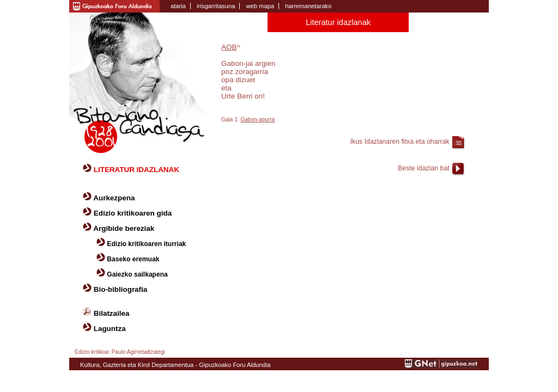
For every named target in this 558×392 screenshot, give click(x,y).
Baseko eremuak (133, 259)
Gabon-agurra (257, 120)
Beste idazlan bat (423, 168)
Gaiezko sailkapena (137, 274)
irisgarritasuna (216, 6)
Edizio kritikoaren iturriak (146, 244)
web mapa (260, 6)
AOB (229, 47)
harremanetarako (308, 6)
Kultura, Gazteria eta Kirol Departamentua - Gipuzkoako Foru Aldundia (175, 365)
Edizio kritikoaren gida (133, 213)
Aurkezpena (114, 198)
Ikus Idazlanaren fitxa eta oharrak (400, 142)
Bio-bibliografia (121, 289)
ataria (178, 6)
